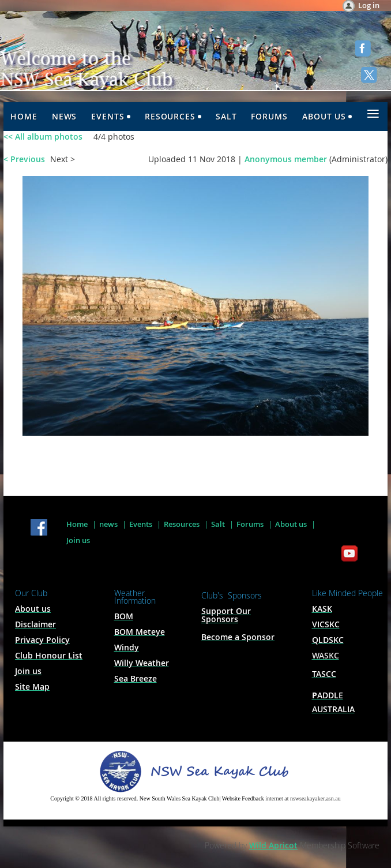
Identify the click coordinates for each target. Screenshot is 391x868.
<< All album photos (43, 136)
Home (77, 524)
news (108, 524)
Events (141, 524)
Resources (182, 524)
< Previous (24, 159)
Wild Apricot (273, 845)
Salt (218, 524)
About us (291, 524)
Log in (369, 5)
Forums (250, 524)
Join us (78, 540)
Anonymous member (286, 159)
